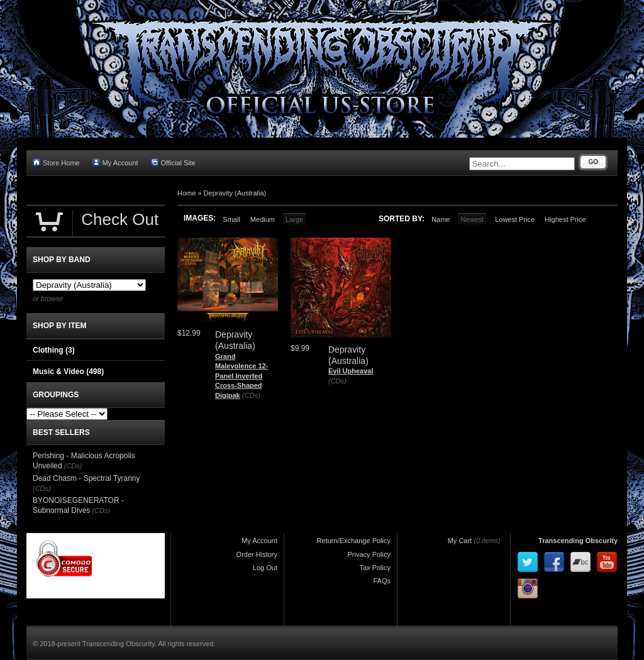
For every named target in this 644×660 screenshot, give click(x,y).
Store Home (56, 162)
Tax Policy (375, 568)
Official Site (173, 162)
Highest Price (565, 219)
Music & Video (68, 371)
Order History (257, 554)
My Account (115, 162)
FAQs (382, 581)
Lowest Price (515, 219)
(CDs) (251, 395)
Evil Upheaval (351, 371)
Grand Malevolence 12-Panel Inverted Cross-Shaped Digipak (241, 376)
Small (231, 219)
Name (441, 219)
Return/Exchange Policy (354, 541)
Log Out (265, 568)
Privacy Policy (369, 554)
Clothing (54, 350)
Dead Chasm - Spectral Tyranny (86, 478)
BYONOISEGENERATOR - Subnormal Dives (78, 505)
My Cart (460, 541)
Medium (263, 219)
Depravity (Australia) (235, 193)
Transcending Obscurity (578, 541)
